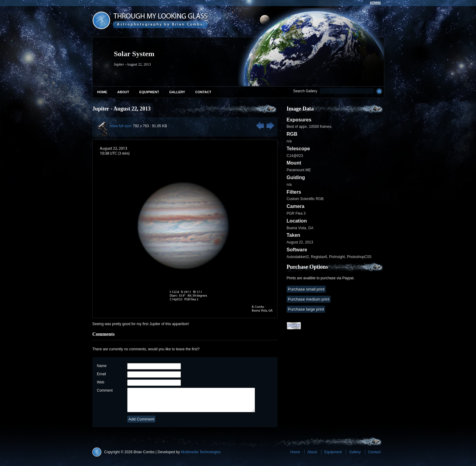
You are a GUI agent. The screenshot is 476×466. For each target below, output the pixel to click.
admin (375, 3)
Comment (105, 390)
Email (101, 374)
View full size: (121, 126)
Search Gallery (305, 91)
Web (100, 382)
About (123, 92)
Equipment (149, 92)
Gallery (177, 92)
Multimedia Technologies (201, 457)
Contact (203, 92)
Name (102, 366)
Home (102, 92)
